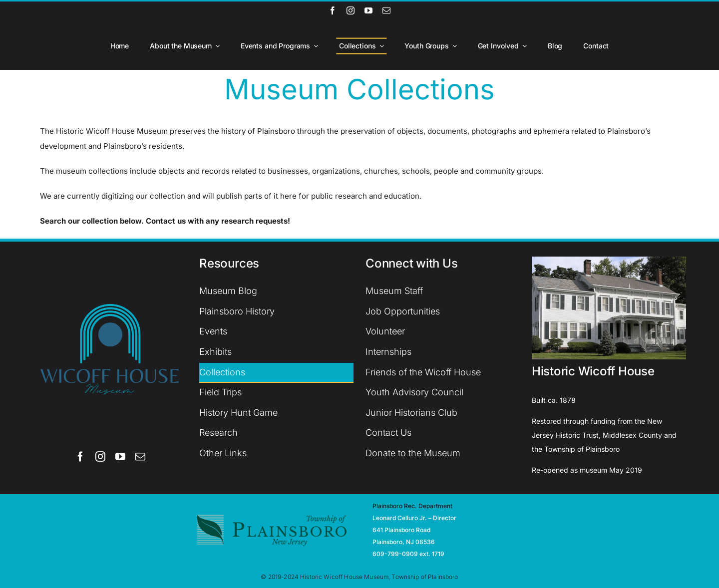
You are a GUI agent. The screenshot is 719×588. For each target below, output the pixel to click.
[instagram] (351, 10)
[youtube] (368, 10)
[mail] (386, 10)
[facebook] (333, 10)
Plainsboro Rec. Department (412, 506)
